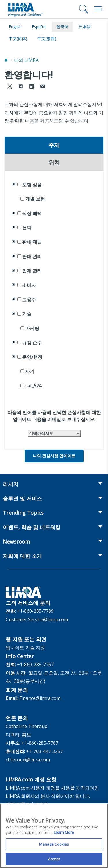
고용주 (29, 299)
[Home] (6, 60)
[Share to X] (10, 87)
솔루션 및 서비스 (22, 498)
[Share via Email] (43, 87)
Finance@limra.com (40, 698)
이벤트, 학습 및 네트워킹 (32, 527)
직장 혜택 (32, 213)
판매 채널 (32, 242)
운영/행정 (32, 357)
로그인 (42, 804)
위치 (54, 162)
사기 (30, 371)
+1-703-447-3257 (44, 751)
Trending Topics (23, 513)
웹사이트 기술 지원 (25, 648)
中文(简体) (18, 38)
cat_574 (33, 386)
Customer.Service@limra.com (37, 619)
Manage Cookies (54, 846)
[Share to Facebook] (21, 87)
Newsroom (16, 541)
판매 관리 (32, 256)
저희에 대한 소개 (22, 556)
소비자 (29, 285)
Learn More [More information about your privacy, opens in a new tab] (64, 835)
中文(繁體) (47, 38)
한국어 (62, 27)
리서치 (11, 484)
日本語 (85, 27)
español (39, 27)
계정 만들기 (18, 804)
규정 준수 (32, 343)
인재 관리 (32, 271)
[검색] (84, 9)
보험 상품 (32, 185)
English (15, 27)
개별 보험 (35, 199)
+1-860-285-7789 (35, 611)
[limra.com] (25, 9)
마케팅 (32, 328)
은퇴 (27, 228)
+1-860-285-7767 (35, 665)
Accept (54, 861)
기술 (27, 314)
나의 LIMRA (26, 60)
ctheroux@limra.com (28, 760)
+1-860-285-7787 (40, 743)
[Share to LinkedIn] (32, 87)
